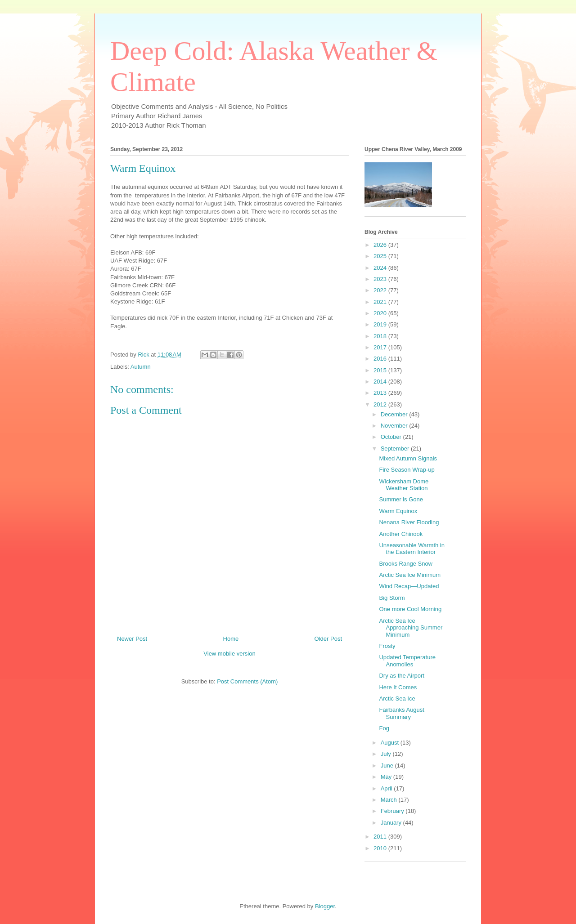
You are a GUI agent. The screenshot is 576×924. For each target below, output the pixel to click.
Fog (384, 728)
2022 (381, 290)
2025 (381, 256)
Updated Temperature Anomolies (407, 661)
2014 (381, 382)
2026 (381, 245)
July (387, 754)
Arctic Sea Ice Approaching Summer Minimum (411, 628)
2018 (381, 336)
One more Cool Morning (410, 609)
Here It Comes (398, 687)
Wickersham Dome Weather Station (404, 485)
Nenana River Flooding (409, 522)
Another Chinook (401, 534)
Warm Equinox (398, 511)
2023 (381, 279)
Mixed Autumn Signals (408, 458)
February (393, 811)
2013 (381, 393)
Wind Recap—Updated (409, 586)
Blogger (325, 906)
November (395, 426)
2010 (381, 848)
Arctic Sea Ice (397, 699)
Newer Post (132, 639)
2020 (381, 313)
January (392, 823)
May (387, 777)
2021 (381, 302)
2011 (381, 837)
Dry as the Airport (401, 676)
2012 (381, 404)
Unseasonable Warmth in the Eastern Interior (412, 549)
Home (231, 639)
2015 (381, 370)
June (388, 766)
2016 (381, 359)
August (391, 743)
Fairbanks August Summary (401, 713)
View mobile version (229, 654)
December (395, 414)
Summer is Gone (401, 499)
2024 (381, 268)
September (396, 449)
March (390, 800)
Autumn (141, 367)
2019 (381, 324)
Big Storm (392, 598)
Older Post (328, 639)
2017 (381, 347)
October (392, 437)
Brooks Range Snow (406, 564)
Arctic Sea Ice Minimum (410, 575)
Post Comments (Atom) (247, 681)
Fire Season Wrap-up (407, 470)
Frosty (387, 646)
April (387, 788)
